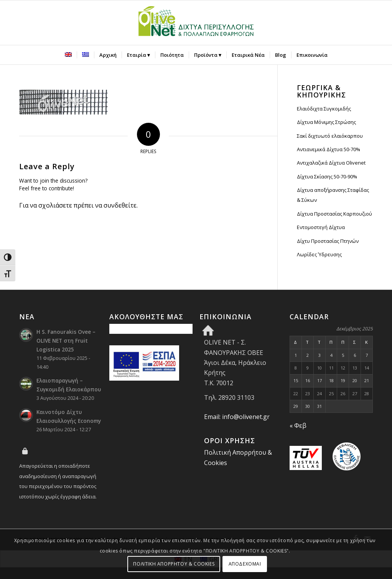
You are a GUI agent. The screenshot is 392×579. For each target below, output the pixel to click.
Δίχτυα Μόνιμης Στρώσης (326, 122)
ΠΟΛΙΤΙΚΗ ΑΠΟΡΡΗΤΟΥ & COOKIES (174, 564)
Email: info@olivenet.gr (237, 417)
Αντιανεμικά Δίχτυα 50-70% (329, 149)
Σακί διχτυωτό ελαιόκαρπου (330, 136)
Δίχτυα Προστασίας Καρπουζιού (334, 214)
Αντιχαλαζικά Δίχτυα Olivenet (331, 163)
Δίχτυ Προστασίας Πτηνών (328, 241)
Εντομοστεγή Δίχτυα (321, 227)
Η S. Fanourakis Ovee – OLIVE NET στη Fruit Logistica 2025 (66, 341)
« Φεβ (298, 426)
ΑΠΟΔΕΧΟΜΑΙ (245, 564)
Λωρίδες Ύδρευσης (319, 254)
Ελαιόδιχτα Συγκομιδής (324, 109)
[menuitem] (68, 55)
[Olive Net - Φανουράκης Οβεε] (196, 23)
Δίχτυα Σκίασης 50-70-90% (327, 177)
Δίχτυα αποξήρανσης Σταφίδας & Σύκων (333, 195)
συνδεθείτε (120, 205)
